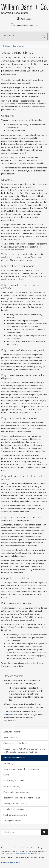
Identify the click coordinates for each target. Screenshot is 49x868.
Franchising (8, 764)
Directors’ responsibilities (14, 758)
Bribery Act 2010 (11, 738)
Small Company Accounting (15, 815)
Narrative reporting (12, 786)
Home (3, 848)
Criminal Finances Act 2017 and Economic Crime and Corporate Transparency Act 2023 (24, 751)
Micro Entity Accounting (14, 781)
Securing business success (15, 809)
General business (19, 46)
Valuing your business (13, 821)
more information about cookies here (28, 854)
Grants (6, 775)
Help (41, 848)
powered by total (10, 863)
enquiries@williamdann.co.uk (25, 25)
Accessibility (26, 848)
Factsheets (7, 46)
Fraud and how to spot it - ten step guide (21, 769)
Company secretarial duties (15, 743)
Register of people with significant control (22, 798)
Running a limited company (15, 804)
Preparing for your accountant (17, 792)
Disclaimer (34, 848)
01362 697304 (25, 19)
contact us (9, 715)
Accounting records (12, 732)
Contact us (10, 848)
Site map (18, 848)
